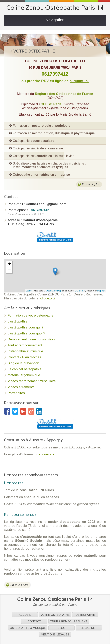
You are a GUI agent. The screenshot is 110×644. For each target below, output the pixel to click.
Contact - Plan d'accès (24, 357)
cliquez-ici (48, 298)
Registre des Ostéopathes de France (64, 94)
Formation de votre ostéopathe (30, 315)
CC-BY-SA (80, 291)
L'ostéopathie (17, 321)
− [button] (9, 270)
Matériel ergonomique (24, 375)
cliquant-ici (79, 81)
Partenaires (16, 393)
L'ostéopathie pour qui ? (25, 327)
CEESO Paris (51, 104)
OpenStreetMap (54, 291)
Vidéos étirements (21, 387)
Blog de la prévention (23, 363)
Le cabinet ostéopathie (24, 369)
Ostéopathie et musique (25, 351)
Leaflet (29, 291)
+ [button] (9, 264)
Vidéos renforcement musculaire (32, 381)
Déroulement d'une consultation (31, 339)
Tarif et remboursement (25, 345)
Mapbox (101, 291)
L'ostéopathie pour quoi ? (26, 333)
